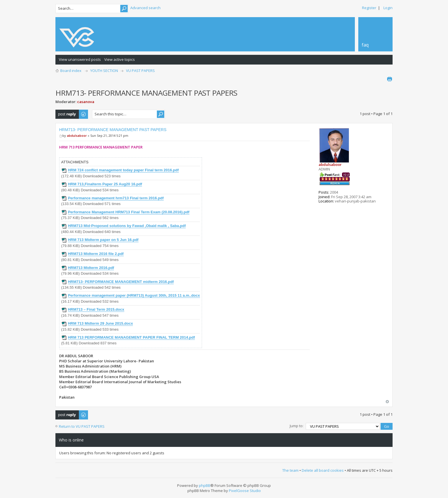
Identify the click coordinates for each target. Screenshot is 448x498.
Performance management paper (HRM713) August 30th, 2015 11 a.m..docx (134, 295)
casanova (86, 102)
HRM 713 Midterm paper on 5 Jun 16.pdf (103, 240)
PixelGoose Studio (245, 491)
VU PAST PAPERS (140, 71)
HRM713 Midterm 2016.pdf (91, 268)
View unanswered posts (80, 59)
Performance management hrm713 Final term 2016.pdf (116, 198)
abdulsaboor (77, 135)
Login (388, 8)
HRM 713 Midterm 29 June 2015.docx (101, 323)
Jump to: (297, 426)
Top (387, 402)
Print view (389, 79)
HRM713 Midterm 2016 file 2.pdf (96, 254)
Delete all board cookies (323, 470)
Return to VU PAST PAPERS (82, 426)
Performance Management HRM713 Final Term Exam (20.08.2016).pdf (129, 212)
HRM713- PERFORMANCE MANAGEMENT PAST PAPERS (113, 130)
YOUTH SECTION (104, 71)
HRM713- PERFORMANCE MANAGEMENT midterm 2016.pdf (121, 282)
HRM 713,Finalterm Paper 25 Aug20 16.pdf (105, 184)
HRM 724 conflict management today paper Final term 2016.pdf (123, 170)
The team (290, 470)
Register (369, 8)
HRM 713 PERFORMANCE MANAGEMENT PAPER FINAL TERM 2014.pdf (131, 337)
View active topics (120, 59)
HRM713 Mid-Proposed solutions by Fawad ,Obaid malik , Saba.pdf (127, 226)
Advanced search (145, 8)
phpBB (205, 485)
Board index (71, 71)
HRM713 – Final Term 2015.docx (96, 309)
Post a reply (72, 114)
